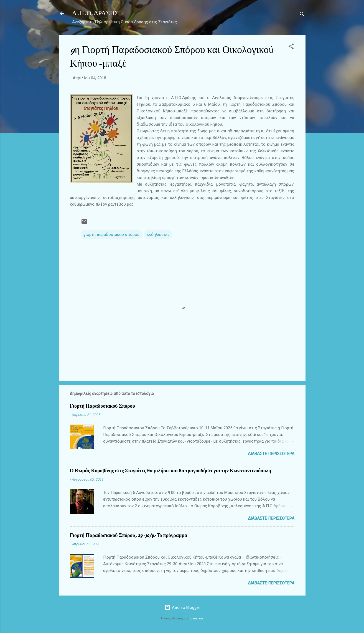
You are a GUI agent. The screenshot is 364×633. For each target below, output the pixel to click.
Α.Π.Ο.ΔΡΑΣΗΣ (95, 13)
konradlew (196, 618)
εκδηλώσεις (158, 234)
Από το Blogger (182, 607)
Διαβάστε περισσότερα (271, 454)
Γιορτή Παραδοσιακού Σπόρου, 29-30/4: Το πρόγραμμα (129, 535)
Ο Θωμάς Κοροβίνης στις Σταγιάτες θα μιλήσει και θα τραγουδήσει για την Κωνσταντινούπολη (170, 471)
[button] (291, 47)
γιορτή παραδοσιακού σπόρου (111, 234)
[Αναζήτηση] (302, 15)
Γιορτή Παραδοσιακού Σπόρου (102, 406)
